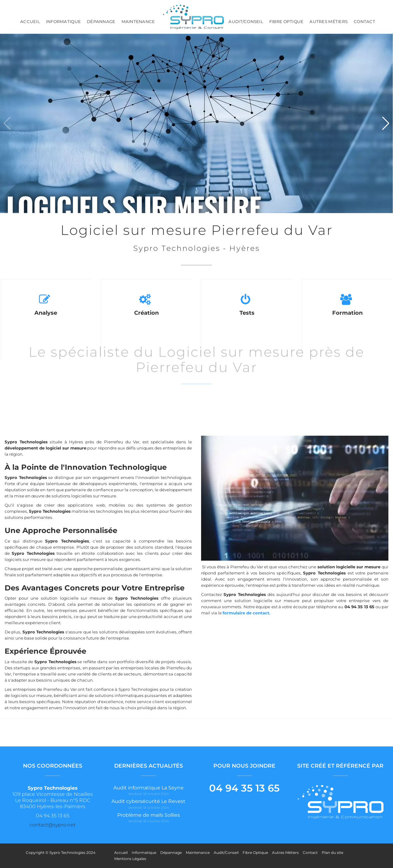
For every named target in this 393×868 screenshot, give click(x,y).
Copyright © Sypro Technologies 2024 (61, 852)
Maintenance (138, 21)
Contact (364, 21)
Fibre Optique (286, 21)
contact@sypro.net (53, 825)
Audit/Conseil (246, 21)
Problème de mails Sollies (149, 815)
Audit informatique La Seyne (148, 788)
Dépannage (101, 21)
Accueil (30, 21)
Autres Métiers (329, 21)
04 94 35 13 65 (244, 788)
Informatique (63, 21)
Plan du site (333, 852)
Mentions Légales (130, 859)
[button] (386, 123)
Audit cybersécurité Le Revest (148, 801)
